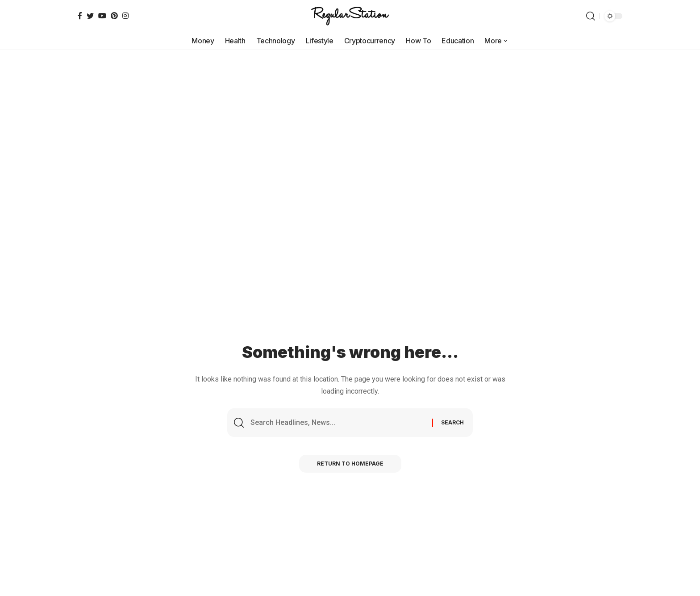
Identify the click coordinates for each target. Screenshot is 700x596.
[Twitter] (90, 16)
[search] (591, 16)
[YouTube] (102, 16)
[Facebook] (80, 16)
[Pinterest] (114, 16)
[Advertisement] (350, 117)
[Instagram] (125, 16)
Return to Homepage (350, 464)
